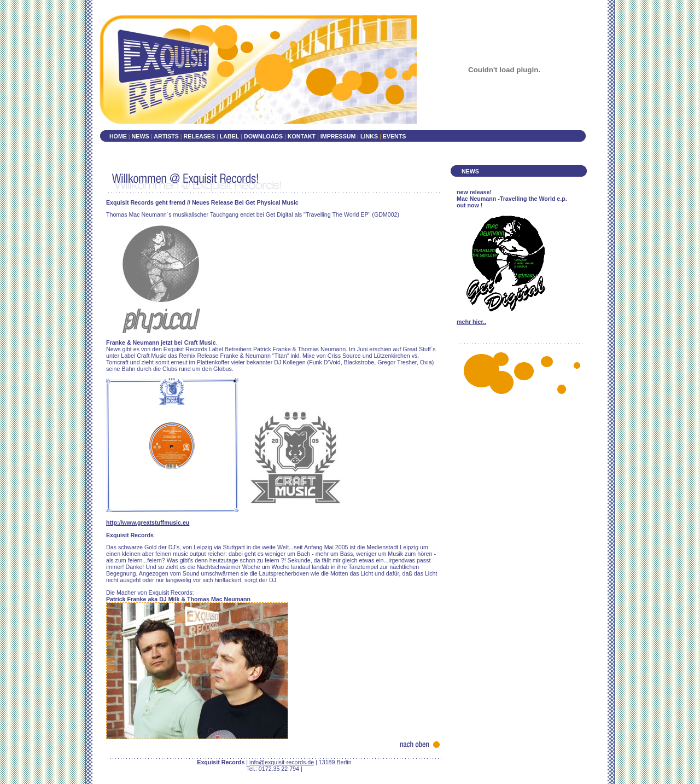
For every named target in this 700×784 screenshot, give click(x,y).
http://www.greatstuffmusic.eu (148, 522)
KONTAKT (302, 136)
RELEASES (199, 136)
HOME (118, 136)
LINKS (370, 136)
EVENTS (395, 136)
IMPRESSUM (339, 136)
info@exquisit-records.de (282, 762)
